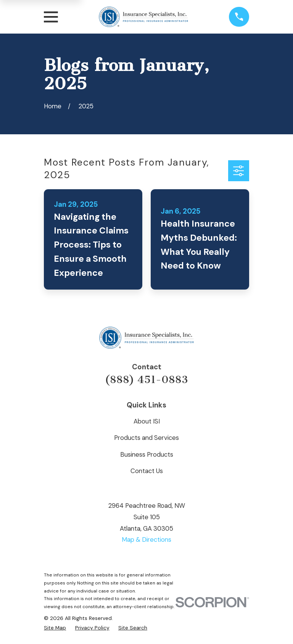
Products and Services (146, 438)
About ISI (147, 421)
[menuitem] (55, 628)
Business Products (147, 454)
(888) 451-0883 (146, 380)
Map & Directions (146, 539)
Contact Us (147, 471)
